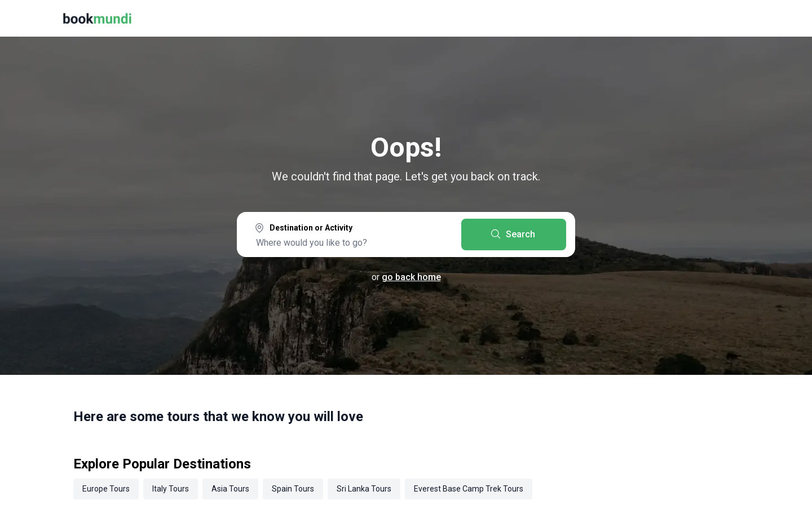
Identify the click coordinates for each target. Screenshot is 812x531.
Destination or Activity (311, 228)
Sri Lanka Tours (364, 489)
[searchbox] (349, 242)
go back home (411, 277)
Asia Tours (230, 489)
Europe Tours (106, 489)
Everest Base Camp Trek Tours (469, 489)
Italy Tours (171, 489)
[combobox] (349, 236)
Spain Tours (293, 489)
